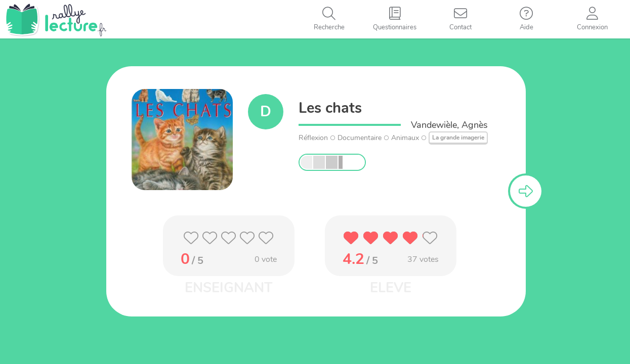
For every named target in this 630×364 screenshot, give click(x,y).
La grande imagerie (458, 138)
